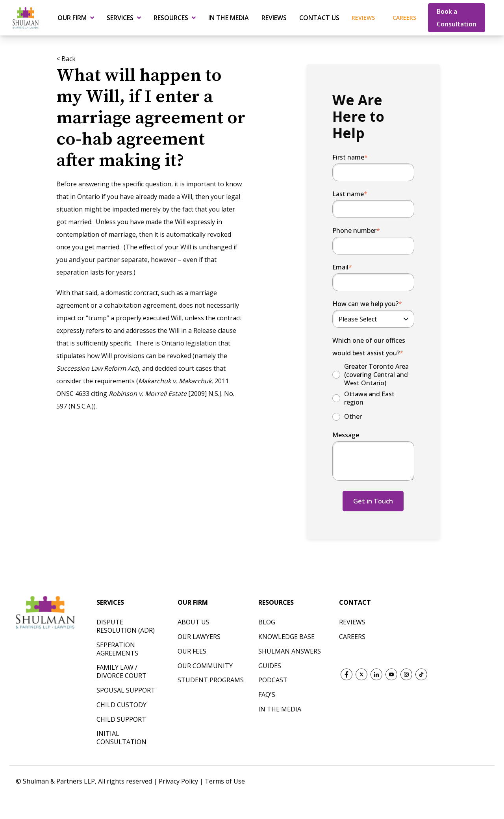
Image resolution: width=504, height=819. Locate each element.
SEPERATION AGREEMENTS (117, 649)
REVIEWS (352, 622)
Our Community (205, 666)
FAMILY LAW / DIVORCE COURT (121, 671)
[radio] (373, 375)
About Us (194, 622)
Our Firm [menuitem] (72, 18)
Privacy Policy (179, 781)
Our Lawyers (199, 637)
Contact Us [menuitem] (319, 18)
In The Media (280, 709)
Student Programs (211, 680)
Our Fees (192, 651)
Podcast (273, 680)
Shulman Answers (290, 651)
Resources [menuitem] (171, 18)
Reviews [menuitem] (274, 18)
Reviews (363, 18)
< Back (66, 59)
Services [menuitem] (120, 18)
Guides (270, 666)
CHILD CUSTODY (121, 705)
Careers (404, 18)
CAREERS (352, 637)
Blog (267, 622)
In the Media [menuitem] (229, 18)
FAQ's (267, 695)
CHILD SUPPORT (121, 719)
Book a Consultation (457, 18)
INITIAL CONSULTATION (121, 738)
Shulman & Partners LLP (59, 781)
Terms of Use (225, 781)
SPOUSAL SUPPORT (126, 690)
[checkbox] (373, 392)
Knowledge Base (286, 637)
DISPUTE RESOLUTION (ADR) (126, 626)
